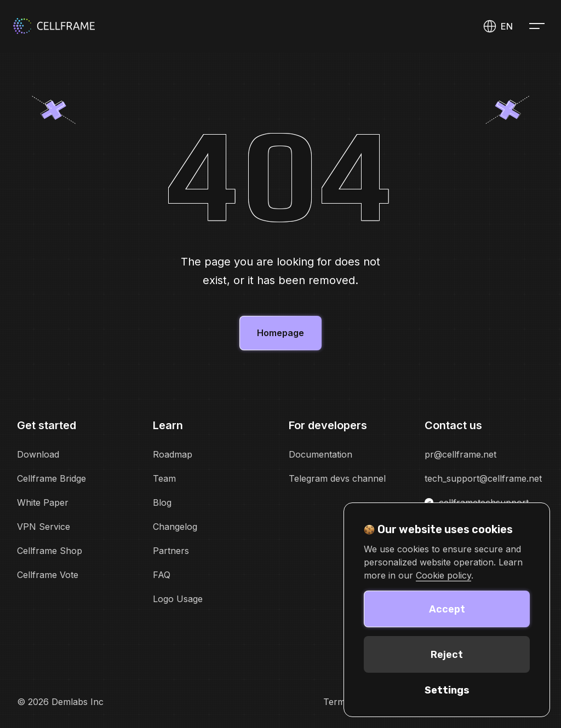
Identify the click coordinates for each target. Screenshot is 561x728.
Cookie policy (443, 575)
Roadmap (173, 454)
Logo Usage (178, 599)
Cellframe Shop (50, 551)
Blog (162, 502)
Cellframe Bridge (51, 478)
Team (164, 478)
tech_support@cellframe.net (483, 478)
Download (38, 454)
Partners (171, 551)
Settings (447, 690)
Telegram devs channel (337, 478)
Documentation (320, 454)
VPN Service (44, 527)
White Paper (43, 502)
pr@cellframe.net (460, 454)
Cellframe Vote (48, 575)
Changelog (175, 527)
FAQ (162, 575)
